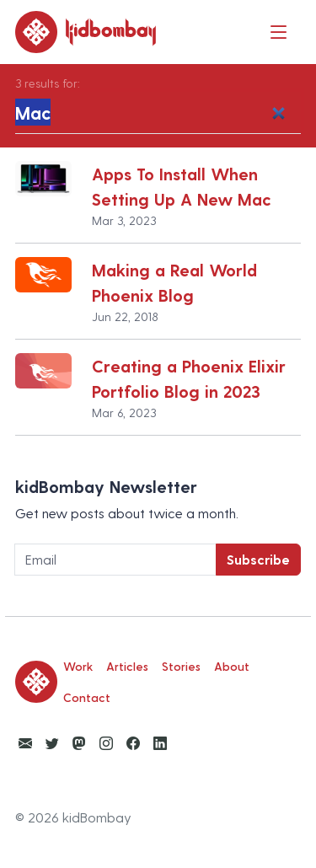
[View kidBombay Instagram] (106, 743)
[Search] (158, 113)
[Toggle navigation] (279, 32)
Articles (127, 666)
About (232, 666)
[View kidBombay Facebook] (133, 743)
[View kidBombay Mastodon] (79, 743)
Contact (87, 697)
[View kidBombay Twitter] (52, 743)
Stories (181, 666)
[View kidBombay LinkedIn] (160, 743)
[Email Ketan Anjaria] (25, 743)
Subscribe (258, 559)
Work (78, 666)
